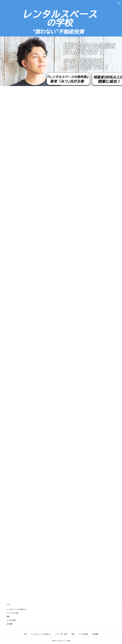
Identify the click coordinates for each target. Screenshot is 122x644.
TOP (8, 605)
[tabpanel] (61, 43)
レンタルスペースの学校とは (16, 609)
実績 (8, 617)
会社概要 (9, 624)
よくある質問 (11, 620)
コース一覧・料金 (13, 613)
